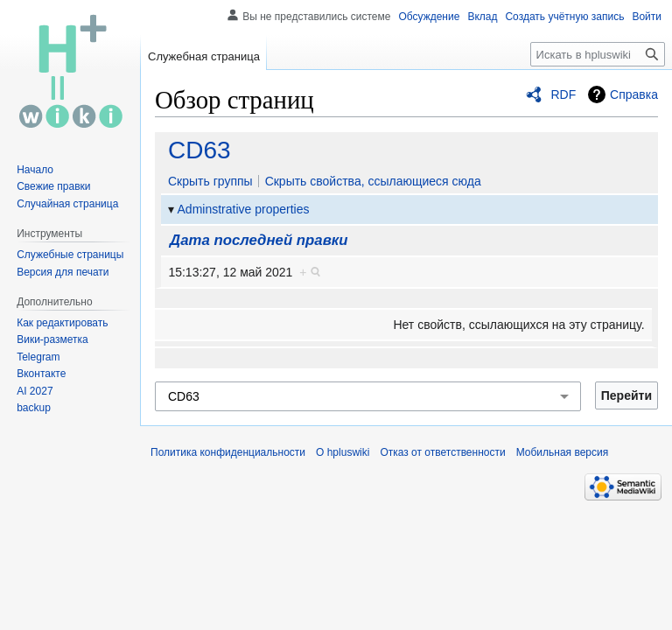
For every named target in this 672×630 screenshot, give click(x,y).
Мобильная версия (563, 452)
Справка (634, 94)
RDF (563, 94)
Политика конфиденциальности (228, 452)
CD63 (199, 150)
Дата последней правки (259, 240)
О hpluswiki (343, 452)
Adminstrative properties (244, 209)
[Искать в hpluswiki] (598, 54)
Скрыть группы (210, 181)
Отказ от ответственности (442, 452)
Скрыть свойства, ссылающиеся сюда (373, 181)
